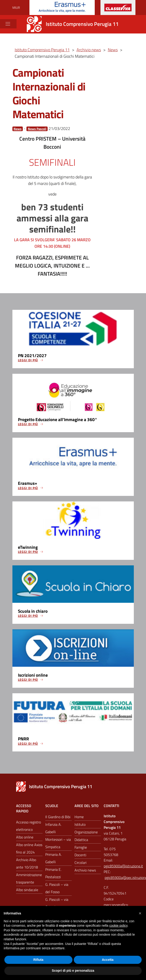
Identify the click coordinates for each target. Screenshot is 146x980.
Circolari (80, 864)
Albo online (25, 839)
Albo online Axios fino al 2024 (29, 850)
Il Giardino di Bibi (58, 818)
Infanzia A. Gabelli (53, 830)
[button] (140, 913)
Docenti (80, 856)
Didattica (81, 841)
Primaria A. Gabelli (53, 860)
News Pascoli (37, 129)
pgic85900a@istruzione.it (123, 868)
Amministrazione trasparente (29, 880)
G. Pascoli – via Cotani (57, 905)
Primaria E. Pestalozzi (53, 875)
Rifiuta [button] (38, 960)
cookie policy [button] (118, 926)
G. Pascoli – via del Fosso (57, 890)
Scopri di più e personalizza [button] (73, 971)
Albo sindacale (27, 891)
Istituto (80, 826)
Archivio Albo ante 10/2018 (27, 865)
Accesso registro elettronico (29, 827)
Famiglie (81, 849)
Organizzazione (86, 834)
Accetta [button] (108, 960)
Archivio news (85, 872)
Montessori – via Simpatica (58, 845)
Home (79, 818)
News (18, 129)
